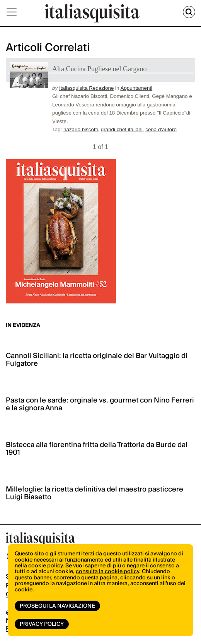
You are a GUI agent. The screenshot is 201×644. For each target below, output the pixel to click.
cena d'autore (161, 129)
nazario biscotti (81, 129)
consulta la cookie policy (107, 572)
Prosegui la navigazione (57, 606)
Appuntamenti (136, 88)
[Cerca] (189, 12)
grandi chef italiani (122, 129)
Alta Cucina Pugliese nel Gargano (100, 69)
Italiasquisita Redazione (86, 88)
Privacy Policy (42, 624)
